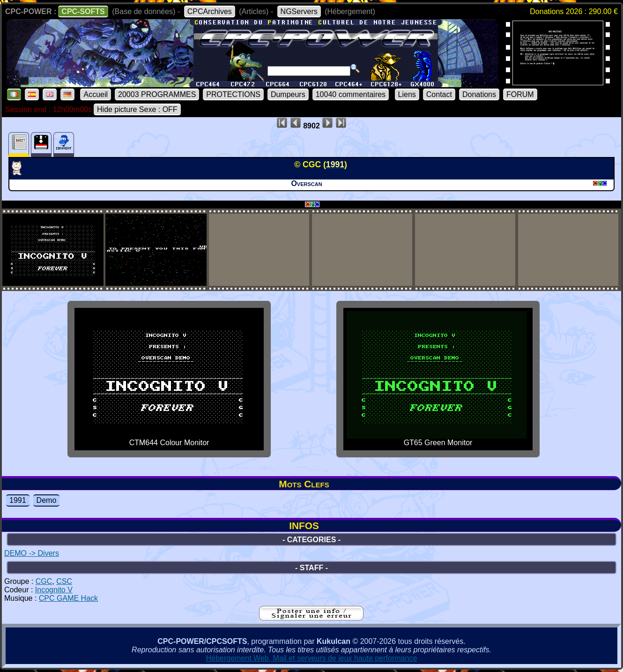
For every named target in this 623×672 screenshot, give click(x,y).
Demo (47, 500)
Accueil (96, 94)
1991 (18, 500)
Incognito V (54, 590)
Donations (479, 94)
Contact (439, 94)
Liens (407, 94)
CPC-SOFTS (83, 11)
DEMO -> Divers (32, 553)
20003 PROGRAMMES (157, 94)
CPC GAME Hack (68, 598)
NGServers (299, 11)
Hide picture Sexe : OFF (137, 109)
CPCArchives (210, 11)
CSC (64, 581)
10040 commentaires (351, 94)
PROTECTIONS (233, 94)
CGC (44, 581)
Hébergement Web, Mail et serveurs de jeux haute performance (312, 658)
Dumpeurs (288, 94)
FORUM (520, 94)
